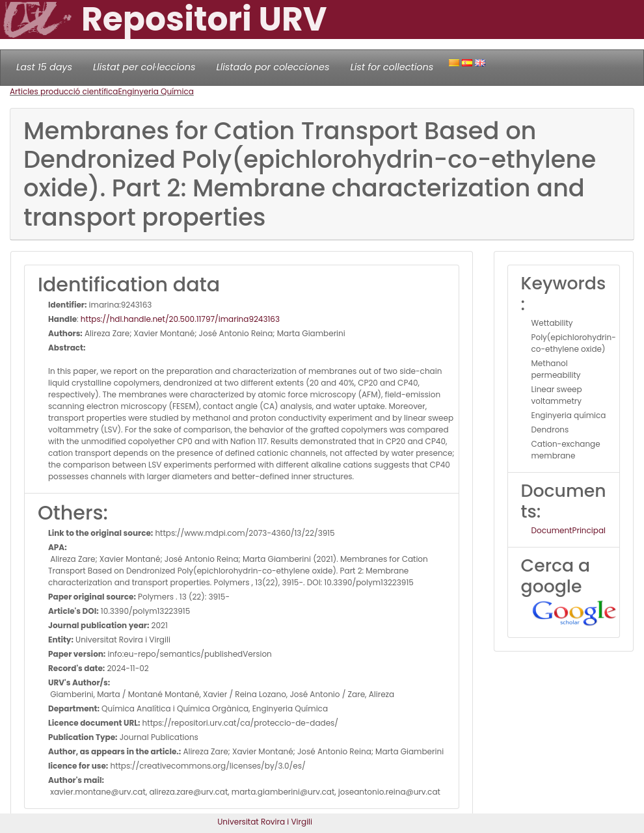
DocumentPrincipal (569, 530)
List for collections (392, 67)
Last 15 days (44, 67)
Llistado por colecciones (273, 67)
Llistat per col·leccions (144, 67)
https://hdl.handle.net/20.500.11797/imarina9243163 (180, 319)
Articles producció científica (64, 91)
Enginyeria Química (155, 91)
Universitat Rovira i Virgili (265, 822)
